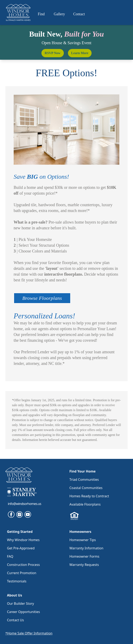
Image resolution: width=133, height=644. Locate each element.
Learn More (80, 53)
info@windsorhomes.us (25, 504)
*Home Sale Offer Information (29, 633)
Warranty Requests (84, 565)
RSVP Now (53, 53)
